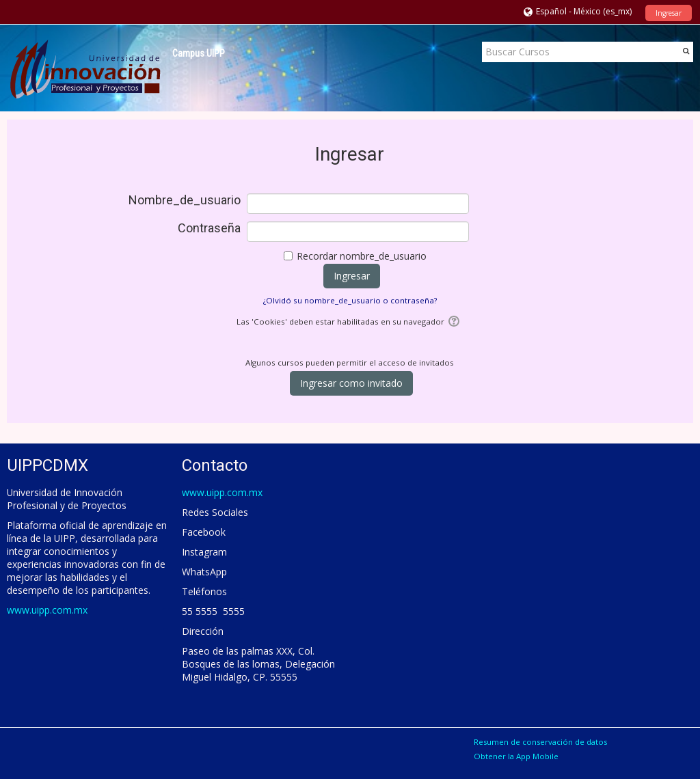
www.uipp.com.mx (47, 610)
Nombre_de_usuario (185, 200)
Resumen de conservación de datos (540, 742)
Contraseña (209, 228)
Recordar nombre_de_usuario (362, 256)
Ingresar (669, 13)
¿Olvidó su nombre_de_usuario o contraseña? (350, 300)
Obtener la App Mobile (516, 756)
